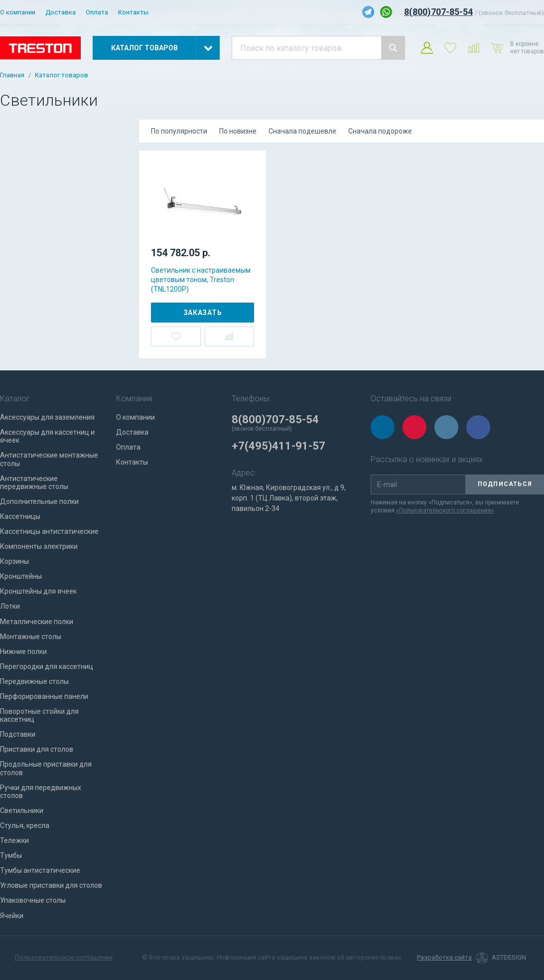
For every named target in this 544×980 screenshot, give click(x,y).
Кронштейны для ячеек (38, 591)
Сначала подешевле (302, 131)
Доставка (61, 12)
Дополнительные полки (39, 501)
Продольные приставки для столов (46, 768)
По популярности (179, 131)
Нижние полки (23, 652)
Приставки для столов (37, 749)
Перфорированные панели (44, 696)
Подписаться (505, 484)
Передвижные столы (34, 681)
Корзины (14, 561)
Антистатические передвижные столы (34, 483)
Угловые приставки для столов (51, 885)
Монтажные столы (31, 637)
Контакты (133, 12)
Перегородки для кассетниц (47, 666)
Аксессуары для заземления (47, 417)
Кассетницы (20, 516)
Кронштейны (21, 576)
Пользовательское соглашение (64, 957)
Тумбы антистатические (40, 870)
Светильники (22, 811)
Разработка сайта (444, 958)
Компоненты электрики (39, 546)
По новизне (238, 131)
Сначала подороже (380, 131)
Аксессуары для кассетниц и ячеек (47, 436)
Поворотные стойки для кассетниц (39, 715)
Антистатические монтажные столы (49, 459)
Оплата (97, 12)
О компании (18, 12)
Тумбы (11, 855)
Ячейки (12, 916)
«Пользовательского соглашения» (445, 510)
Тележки (14, 840)
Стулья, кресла (25, 825)
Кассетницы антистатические (49, 531)
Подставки (18, 734)
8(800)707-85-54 (438, 12)
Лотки (10, 606)
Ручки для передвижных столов (41, 792)
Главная (12, 75)
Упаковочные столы (33, 900)
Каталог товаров (62, 75)
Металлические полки (37, 622)
